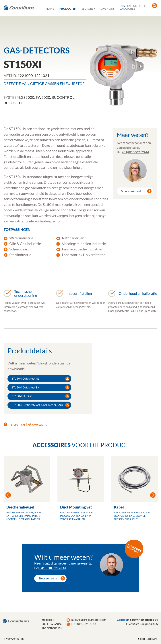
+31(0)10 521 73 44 (135, 152)
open (155, 6)
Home (50, 9)
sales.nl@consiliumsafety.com (89, 620)
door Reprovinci (149, 639)
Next (153, 495)
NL (123, 6)
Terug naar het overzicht (28, 424)
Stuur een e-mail (131, 191)
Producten (68, 9)
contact (8, 311)
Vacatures (127, 9)
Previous (8, 495)
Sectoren (89, 9)
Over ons (108, 9)
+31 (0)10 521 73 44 (84, 624)
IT (140, 6)
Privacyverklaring (13, 639)
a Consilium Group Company (142, 624)
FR (146, 6)
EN (129, 6)
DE (135, 6)
